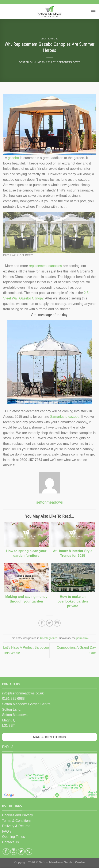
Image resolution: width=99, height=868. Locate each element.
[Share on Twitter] (49, 623)
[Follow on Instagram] (14, 852)
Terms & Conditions (17, 821)
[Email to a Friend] (57, 623)
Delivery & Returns (16, 826)
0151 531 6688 (13, 699)
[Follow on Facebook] (6, 852)
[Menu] (93, 11)
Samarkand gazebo (65, 417)
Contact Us (10, 842)
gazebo (13, 158)
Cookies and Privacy (18, 815)
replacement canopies (45, 266)
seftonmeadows (69, 62)
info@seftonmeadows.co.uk (23, 693)
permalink (82, 638)
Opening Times (14, 837)
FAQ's (7, 831)
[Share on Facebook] (42, 623)
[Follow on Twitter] (21, 852)
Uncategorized (49, 39)
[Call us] (29, 852)
